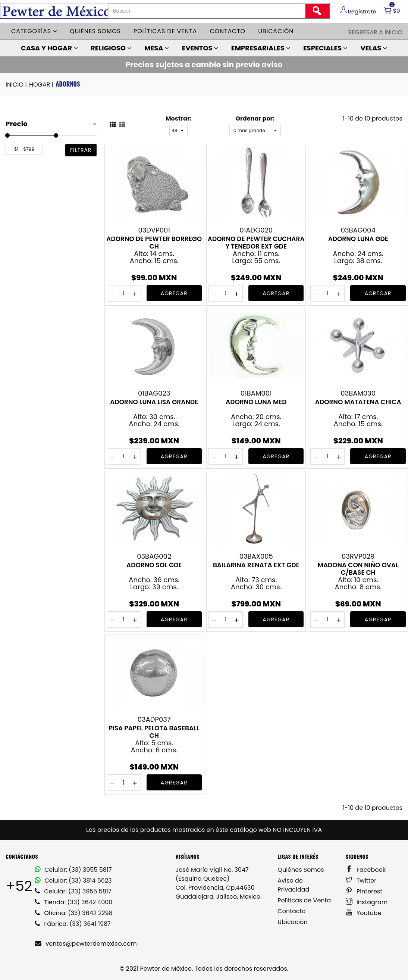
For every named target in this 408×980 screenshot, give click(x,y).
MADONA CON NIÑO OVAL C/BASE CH (358, 569)
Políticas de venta (165, 31)
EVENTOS (200, 48)
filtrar (81, 150)
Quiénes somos (95, 31)
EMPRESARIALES (261, 48)
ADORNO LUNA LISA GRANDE (154, 402)
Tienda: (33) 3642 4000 (73, 902)
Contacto (227, 31)
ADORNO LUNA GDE (358, 239)
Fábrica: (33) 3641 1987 (73, 924)
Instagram (367, 902)
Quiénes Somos (301, 870)
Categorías (34, 31)
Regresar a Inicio (375, 32)
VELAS (374, 48)
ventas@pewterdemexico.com (86, 944)
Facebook (366, 870)
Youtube (364, 913)
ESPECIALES (325, 48)
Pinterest (364, 891)
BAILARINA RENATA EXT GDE (256, 565)
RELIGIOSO (111, 48)
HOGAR (42, 85)
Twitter (361, 881)
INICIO (17, 85)
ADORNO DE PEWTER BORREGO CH (154, 243)
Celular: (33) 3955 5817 (73, 870)
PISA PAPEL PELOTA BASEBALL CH (154, 732)
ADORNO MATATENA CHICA (358, 402)
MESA (157, 48)
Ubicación (276, 31)
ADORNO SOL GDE (154, 565)
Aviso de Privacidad (293, 885)
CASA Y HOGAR (49, 48)
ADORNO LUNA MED (256, 402)
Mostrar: (178, 118)
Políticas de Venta (304, 900)
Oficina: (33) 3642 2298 (74, 913)
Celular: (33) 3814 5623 (73, 881)
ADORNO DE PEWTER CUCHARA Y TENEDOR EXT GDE (256, 243)
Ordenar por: (255, 118)
